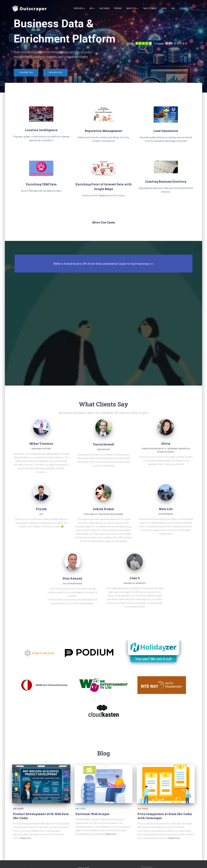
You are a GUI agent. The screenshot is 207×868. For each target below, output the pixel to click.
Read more (25, 838)
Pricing (118, 8)
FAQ (173, 8)
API (92, 8)
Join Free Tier (26, 72)
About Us (132, 8)
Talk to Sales (150, 8)
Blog (164, 8)
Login (182, 8)
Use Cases (104, 8)
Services (79, 8)
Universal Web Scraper (92, 814)
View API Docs (55, 72)
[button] (192, 9)
